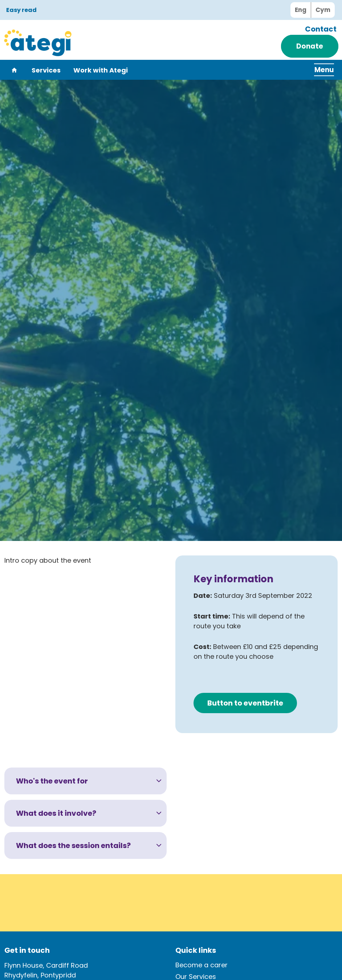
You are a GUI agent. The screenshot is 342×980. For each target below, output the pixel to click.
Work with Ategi (101, 70)
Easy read (21, 10)
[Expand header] (320, 70)
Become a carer (201, 965)
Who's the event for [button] (52, 781)
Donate (310, 46)
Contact (321, 29)
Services (46, 70)
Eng (301, 10)
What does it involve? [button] (56, 813)
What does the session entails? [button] (73, 845)
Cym (323, 10)
